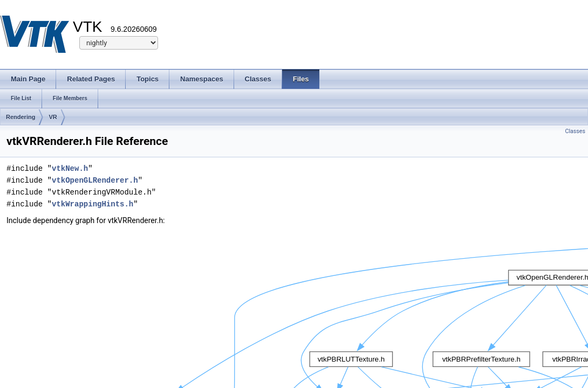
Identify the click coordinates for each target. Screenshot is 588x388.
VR (53, 117)
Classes (575, 131)
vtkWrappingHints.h (93, 204)
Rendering (20, 117)
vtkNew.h (70, 168)
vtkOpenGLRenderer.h (95, 180)
